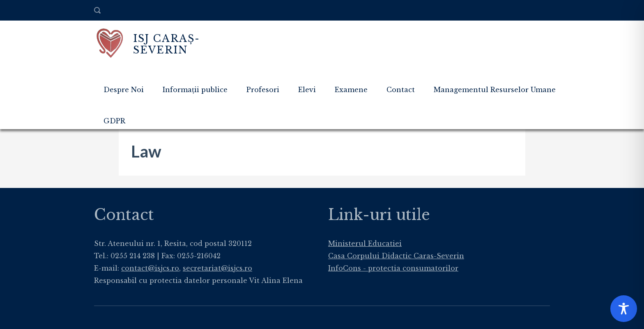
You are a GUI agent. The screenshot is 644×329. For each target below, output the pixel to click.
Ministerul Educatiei (365, 243)
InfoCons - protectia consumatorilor (393, 268)
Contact (401, 90)
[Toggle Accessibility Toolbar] (624, 309)
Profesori (263, 90)
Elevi (307, 90)
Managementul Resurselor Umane (495, 90)
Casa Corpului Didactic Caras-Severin (396, 256)
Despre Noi (124, 90)
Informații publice (195, 90)
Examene (351, 90)
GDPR (114, 121)
